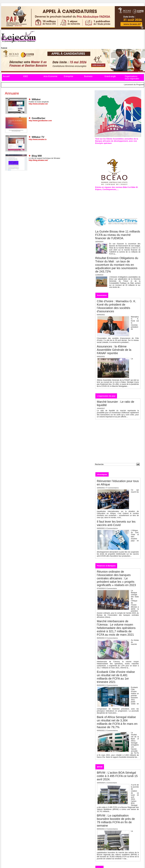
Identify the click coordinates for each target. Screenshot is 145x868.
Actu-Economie (51, 76)
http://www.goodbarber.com (40, 121)
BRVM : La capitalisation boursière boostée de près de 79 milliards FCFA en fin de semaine (116, 821)
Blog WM (37, 156)
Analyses (126, 474)
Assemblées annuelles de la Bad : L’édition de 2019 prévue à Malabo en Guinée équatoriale (118, 149)
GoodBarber (39, 118)
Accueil (6, 76)
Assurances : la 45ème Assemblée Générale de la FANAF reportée (114, 350)
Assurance (102, 295)
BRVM (100, 767)
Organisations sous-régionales (132, 77)
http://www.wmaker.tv (38, 139)
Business (88, 76)
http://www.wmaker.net (38, 104)
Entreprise (69, 76)
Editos (115, 474)
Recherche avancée (102, 467)
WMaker (36, 99)
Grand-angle (110, 76)
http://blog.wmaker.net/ (38, 160)
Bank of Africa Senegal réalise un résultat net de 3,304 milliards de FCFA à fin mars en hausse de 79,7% (117, 722)
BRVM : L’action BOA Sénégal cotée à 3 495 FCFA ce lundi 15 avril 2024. (117, 776)
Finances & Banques (106, 566)
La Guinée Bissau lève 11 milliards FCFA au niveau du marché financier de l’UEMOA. (118, 235)
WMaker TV (38, 137)
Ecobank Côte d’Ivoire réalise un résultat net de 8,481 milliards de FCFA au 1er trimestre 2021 (116, 677)
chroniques (102, 474)
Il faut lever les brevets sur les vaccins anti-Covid (116, 523)
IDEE (26, 76)
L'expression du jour (106, 396)
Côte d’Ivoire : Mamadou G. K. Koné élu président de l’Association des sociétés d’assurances (117, 306)
